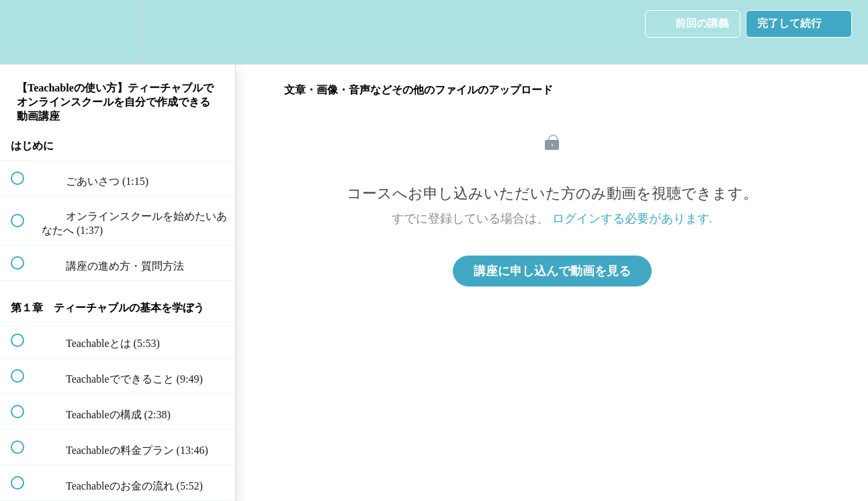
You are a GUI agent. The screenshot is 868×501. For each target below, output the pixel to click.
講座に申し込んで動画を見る (552, 271)
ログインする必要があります (631, 219)
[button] (25, 32)
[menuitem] (118, 32)
